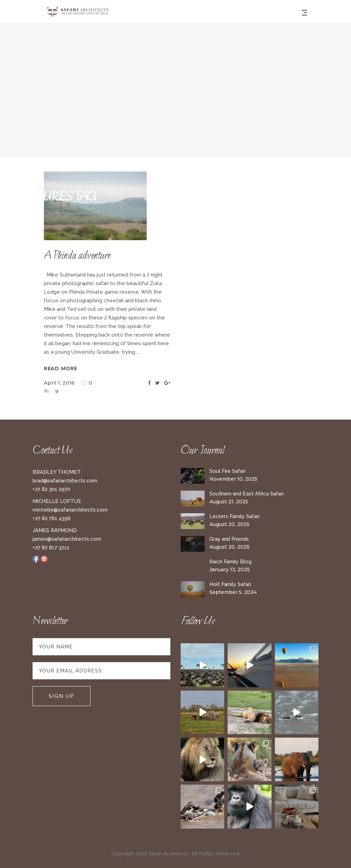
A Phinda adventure (77, 256)
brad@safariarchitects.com (65, 481)
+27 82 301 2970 (51, 489)
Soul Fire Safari (227, 471)
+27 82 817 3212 (51, 548)
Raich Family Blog (231, 562)
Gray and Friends (229, 539)
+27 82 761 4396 (52, 518)
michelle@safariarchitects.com (70, 510)
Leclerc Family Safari (234, 516)
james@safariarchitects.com (67, 539)
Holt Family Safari (230, 584)
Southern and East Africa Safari (246, 494)
